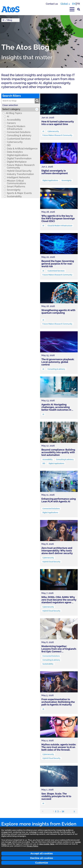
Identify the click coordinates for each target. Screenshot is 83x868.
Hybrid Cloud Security (19, 171)
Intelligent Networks (18, 177)
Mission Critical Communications (16, 182)
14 (63, 811)
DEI (9, 145)
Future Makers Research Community (21, 166)
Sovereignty (14, 190)
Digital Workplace (17, 162)
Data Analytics (15, 152)
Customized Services (19, 139)
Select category (11, 109)
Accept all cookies (42, 853)
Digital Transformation (19, 158)
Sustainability (14, 196)
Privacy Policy (32, 846)
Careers (11, 123)
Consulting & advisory (19, 135)
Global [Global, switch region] (64, 4)
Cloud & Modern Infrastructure (16, 128)
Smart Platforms (16, 187)
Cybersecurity (15, 142)
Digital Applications (17, 155)
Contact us (52, 4)
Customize (42, 863)
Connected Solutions (19, 132)
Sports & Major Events (19, 193)
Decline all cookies (42, 858)
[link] (59, 117)
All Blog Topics (14, 113)
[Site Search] (79, 9)
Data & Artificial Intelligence (22, 149)
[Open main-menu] (72, 9)
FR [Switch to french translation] (78, 4)
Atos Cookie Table (47, 844)
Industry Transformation (20, 174)
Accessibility (14, 120)
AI (8, 116)
